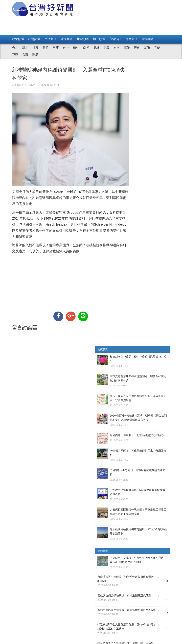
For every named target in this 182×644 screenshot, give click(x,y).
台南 (117, 48)
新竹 (45, 48)
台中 (66, 48)
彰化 (76, 48)
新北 (25, 48)
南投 (86, 48)
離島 (35, 55)
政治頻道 (18, 39)
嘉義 (106, 48)
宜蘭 (157, 48)
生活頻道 (51, 39)
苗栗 (56, 48)
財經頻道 (148, 39)
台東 (25, 55)
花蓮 (15, 55)
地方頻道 (99, 39)
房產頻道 (131, 39)
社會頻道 (34, 39)
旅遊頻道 (83, 39)
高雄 (127, 48)
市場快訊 (115, 39)
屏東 (137, 48)
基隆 (147, 48)
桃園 (35, 48)
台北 (15, 48)
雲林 (96, 48)
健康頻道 (67, 39)
